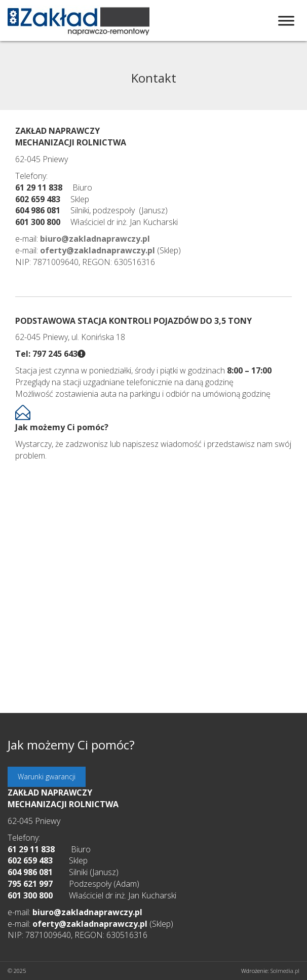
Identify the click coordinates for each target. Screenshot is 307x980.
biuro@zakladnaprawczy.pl (87, 912)
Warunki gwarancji (47, 777)
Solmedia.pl (285, 971)
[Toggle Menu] (286, 21)
